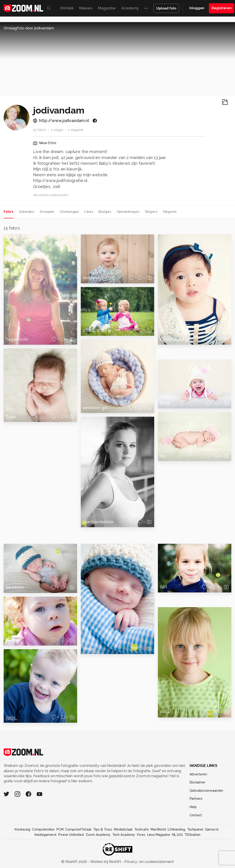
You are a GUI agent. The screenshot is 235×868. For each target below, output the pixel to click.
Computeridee (43, 829)
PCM (60, 829)
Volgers (151, 212)
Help (193, 807)
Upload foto (166, 8)
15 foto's (40, 130)
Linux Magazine (159, 835)
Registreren (222, 8)
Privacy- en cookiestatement (149, 862)
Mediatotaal (123, 829)
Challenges (69, 212)
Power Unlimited (71, 835)
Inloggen (197, 8)
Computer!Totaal (78, 829)
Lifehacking (176, 829)
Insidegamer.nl (46, 835)
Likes (88, 212)
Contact (196, 815)
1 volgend (76, 130)
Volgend (170, 212)
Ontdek (67, 8)
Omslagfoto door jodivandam (29, 28)
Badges (105, 212)
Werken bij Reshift (106, 862)
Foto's (8, 212)
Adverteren (198, 774)
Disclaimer (197, 782)
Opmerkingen (128, 212)
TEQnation (192, 835)
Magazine (107, 8)
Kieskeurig (22, 829)
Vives (141, 835)
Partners (196, 799)
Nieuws (86, 8)
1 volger (57, 130)
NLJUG (177, 835)
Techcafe (141, 829)
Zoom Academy (98, 835)
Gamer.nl (212, 829)
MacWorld (158, 829)
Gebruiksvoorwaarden (206, 791)
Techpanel (195, 829)
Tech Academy (124, 835)
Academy (130, 8)
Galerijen (27, 212)
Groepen (47, 212)
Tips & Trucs (103, 829)
